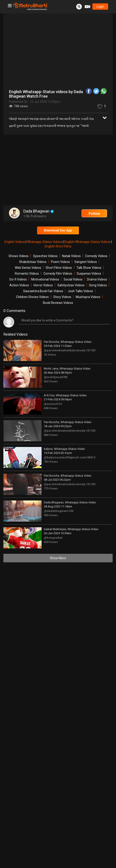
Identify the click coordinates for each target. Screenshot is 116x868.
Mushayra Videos (88, 297)
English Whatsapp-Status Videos (88, 242)
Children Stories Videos (32, 297)
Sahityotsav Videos (71, 285)
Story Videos (62, 297)
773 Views (51, 488)
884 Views (51, 435)
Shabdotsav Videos (33, 262)
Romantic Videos (27, 274)
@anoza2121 (53, 404)
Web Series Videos (28, 268)
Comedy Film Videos (58, 274)
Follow (94, 214)
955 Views (51, 515)
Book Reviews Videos (58, 303)
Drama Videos (97, 279)
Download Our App (58, 230)
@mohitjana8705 (56, 377)
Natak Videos (71, 256)
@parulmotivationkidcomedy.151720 (70, 350)
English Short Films (58, 246)
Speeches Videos (45, 256)
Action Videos (19, 285)
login (100, 7)
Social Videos (73, 279)
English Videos (15, 242)
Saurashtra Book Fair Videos (43, 291)
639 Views (51, 542)
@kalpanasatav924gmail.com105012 (70, 457)
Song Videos (98, 285)
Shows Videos (19, 256)
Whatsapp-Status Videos (45, 242)
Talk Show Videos (89, 268)
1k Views (50, 355)
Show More (58, 558)
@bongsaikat (53, 538)
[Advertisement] (58, 170)
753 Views (51, 462)
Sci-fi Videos (18, 279)
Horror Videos (43, 285)
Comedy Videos (96, 256)
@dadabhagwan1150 (59, 511)
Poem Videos (60, 262)
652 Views (51, 381)
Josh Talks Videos (80, 291)
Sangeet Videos (86, 262)
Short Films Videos (59, 268)
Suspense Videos (89, 274)
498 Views (51, 408)
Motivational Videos (45, 279)
